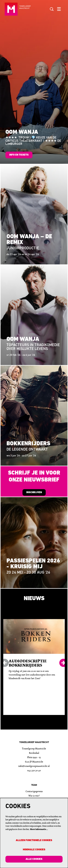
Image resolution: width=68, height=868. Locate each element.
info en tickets (19, 155)
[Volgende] (63, 663)
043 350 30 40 (34, 771)
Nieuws (34, 599)
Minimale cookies (34, 850)
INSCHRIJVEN (34, 493)
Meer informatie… (39, 829)
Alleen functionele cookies (34, 840)
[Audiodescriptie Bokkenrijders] (34, 637)
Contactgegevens (34, 791)
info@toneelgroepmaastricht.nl (34, 766)
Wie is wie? (34, 796)
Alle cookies (34, 859)
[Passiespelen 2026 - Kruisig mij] (34, 543)
